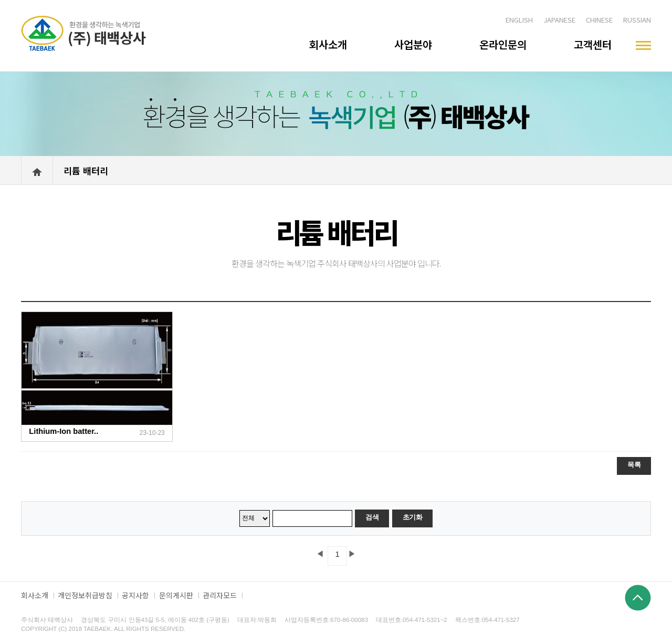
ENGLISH (519, 20)
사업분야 (413, 44)
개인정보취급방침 (85, 595)
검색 (372, 517)
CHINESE (599, 20)
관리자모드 (220, 595)
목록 (634, 465)
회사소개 (328, 44)
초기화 (413, 517)
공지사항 (135, 595)
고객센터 (593, 44)
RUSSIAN (637, 20)
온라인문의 (503, 44)
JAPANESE (559, 20)
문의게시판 (176, 595)
